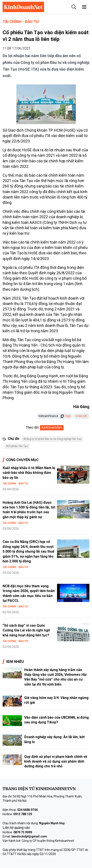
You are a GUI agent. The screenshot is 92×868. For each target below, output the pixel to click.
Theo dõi (32, 427)
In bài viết (81, 416)
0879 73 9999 (23, 832)
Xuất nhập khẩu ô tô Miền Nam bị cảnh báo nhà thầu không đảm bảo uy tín (29, 473)
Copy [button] (66, 416)
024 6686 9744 (27, 810)
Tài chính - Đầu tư (21, 22)
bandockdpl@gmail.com (29, 836)
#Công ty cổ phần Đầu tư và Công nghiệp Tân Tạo (52, 439)
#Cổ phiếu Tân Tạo (17, 446)
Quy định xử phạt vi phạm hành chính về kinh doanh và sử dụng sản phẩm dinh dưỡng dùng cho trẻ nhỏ (56, 762)
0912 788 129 (23, 814)
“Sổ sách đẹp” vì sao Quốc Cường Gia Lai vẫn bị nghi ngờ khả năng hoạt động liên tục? (26, 630)
